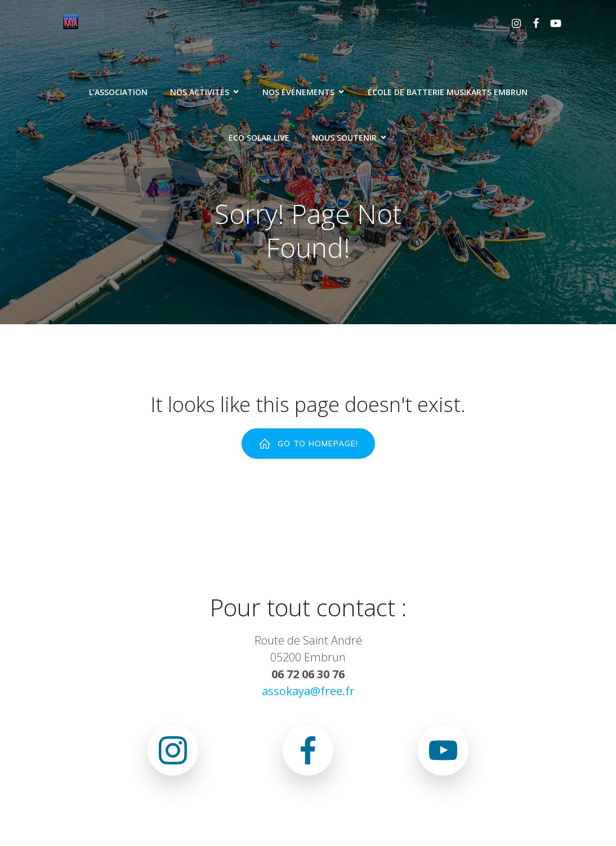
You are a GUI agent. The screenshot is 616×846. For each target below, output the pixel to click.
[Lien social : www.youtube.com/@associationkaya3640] (552, 23)
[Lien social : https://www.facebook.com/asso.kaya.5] (532, 23)
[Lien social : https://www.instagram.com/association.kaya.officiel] (512, 23)
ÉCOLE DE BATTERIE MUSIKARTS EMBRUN (448, 92)
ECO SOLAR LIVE (259, 138)
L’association (118, 92)
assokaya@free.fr (308, 691)
